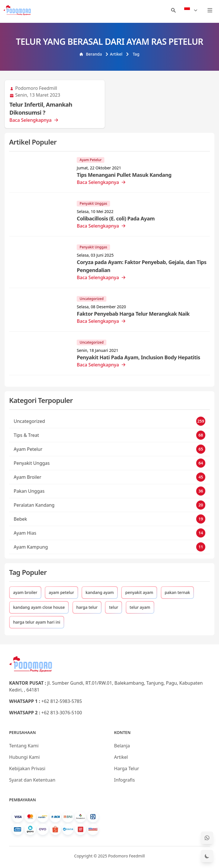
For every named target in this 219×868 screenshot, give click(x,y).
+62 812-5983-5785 (62, 701)
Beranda (91, 54)
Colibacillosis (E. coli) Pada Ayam (116, 218)
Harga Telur (127, 768)
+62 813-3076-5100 (62, 713)
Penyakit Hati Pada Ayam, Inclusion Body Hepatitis (138, 357)
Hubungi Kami (24, 757)
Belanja (122, 746)
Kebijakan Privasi (27, 768)
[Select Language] (191, 10)
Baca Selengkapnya (34, 120)
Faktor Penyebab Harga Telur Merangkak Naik (133, 314)
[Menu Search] (173, 10)
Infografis (124, 780)
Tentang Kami (24, 746)
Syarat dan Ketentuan (32, 780)
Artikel (114, 54)
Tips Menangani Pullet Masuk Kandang (124, 175)
